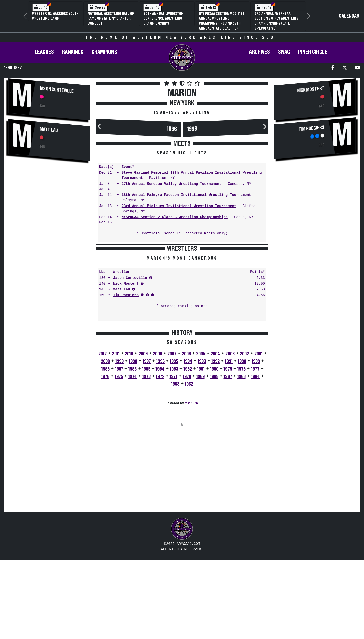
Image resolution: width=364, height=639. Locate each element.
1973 (146, 455)
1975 (119, 455)
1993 (202, 440)
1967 (228, 455)
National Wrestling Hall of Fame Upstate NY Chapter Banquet (111, 18)
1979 (228, 448)
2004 (215, 433)
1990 (242, 440)
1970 (187, 455)
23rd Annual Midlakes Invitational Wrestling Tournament (179, 206)
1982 (188, 448)
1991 (229, 440)
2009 (143, 433)
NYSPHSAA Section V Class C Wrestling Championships (175, 217)
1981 (201, 448)
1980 (214, 448)
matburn (191, 482)
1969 (201, 455)
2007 (172, 433)
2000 (105, 440)
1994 (188, 440)
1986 (133, 448)
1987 (119, 448)
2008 (157, 433)
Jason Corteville (56, 90)
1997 (147, 440)
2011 (116, 433)
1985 (146, 448)
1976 (105, 455)
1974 (133, 455)
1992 (215, 440)
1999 (119, 440)
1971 (174, 455)
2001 (258, 433)
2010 (129, 433)
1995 (174, 440)
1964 (255, 455)
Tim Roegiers (126, 374)
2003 (230, 433)
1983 (174, 448)
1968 (214, 455)
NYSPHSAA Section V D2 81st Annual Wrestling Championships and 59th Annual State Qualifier (222, 21)
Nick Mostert (126, 363)
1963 (175, 463)
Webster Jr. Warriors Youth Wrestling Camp (55, 16)
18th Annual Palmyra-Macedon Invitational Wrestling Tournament (186, 195)
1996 (172, 129)
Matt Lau (49, 130)
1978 (242, 448)
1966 (242, 455)
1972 (160, 455)
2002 (244, 433)
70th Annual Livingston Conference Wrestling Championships (163, 18)
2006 (186, 433)
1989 (256, 440)
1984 (160, 448)
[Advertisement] (49, 205)
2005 (201, 433)
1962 (189, 463)
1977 (255, 448)
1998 (192, 129)
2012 (103, 433)
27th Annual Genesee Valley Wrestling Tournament (172, 184)
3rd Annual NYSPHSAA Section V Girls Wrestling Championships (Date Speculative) (276, 21)
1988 (106, 448)
